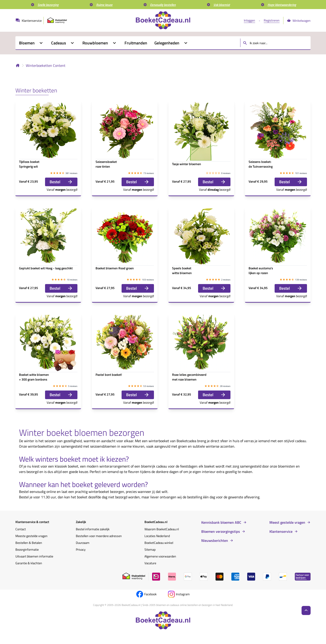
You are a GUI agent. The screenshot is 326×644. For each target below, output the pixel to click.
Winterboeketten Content (46, 65)
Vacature (150, 563)
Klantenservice (281, 531)
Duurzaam (83, 543)
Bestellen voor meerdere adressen (99, 536)
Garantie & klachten (29, 563)
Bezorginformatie (27, 549)
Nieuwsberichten (215, 540)
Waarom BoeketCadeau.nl (162, 529)
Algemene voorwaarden (160, 556)
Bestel (61, 182)
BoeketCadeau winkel (159, 543)
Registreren (272, 20)
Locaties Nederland (157, 536)
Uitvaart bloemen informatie (34, 556)
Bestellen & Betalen (29, 543)
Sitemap (150, 549)
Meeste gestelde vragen (31, 536)
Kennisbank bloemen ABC (221, 522)
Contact (21, 529)
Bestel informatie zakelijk (93, 529)
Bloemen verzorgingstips (221, 531)
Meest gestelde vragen (287, 522)
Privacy (81, 549)
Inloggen (249, 20)
